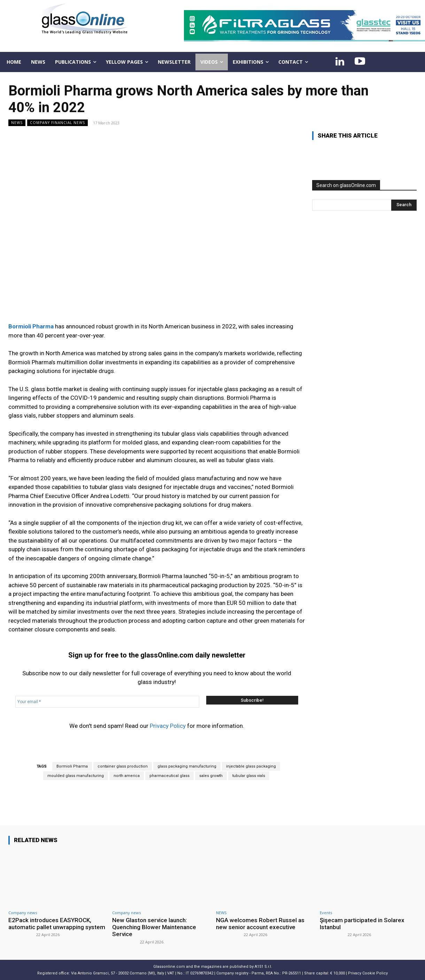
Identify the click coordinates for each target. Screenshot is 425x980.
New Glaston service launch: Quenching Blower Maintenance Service (154, 927)
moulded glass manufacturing (76, 776)
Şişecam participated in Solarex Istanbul (362, 924)
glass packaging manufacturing (187, 766)
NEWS (17, 123)
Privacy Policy (168, 726)
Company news (23, 913)
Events (326, 913)
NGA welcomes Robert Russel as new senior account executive (260, 924)
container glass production (123, 766)
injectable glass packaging (251, 766)
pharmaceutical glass (169, 776)
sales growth (211, 776)
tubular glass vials (249, 776)
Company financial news (57, 123)
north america (127, 776)
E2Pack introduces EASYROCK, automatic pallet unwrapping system (57, 924)
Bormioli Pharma (72, 766)
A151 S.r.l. (263, 967)
